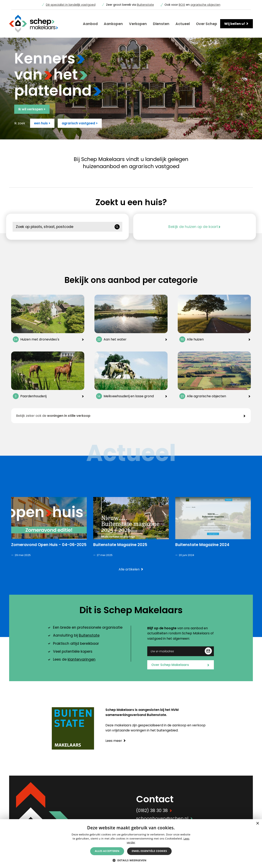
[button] (131, 860)
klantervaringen (82, 659)
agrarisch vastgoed (80, 123)
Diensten (161, 24)
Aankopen (113, 24)
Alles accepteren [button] (107, 851)
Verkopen (138, 24)
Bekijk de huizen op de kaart (195, 227)
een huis (42, 123)
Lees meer (116, 741)
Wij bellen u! (236, 24)
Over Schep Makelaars (180, 665)
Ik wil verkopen (32, 109)
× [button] (257, 824)
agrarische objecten (205, 5)
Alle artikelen (131, 569)
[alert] (131, 844)
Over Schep (207, 24)
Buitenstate (145, 5)
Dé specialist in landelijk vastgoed (71, 5)
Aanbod (90, 24)
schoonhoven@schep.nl (164, 818)
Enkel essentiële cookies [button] (149, 851)
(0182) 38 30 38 (154, 811)
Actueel (183, 24)
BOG (182, 5)
